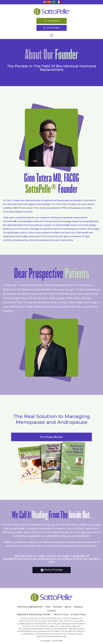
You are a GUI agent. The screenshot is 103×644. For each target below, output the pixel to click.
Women (57, 607)
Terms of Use (61, 614)
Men (48, 607)
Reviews (79, 607)
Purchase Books (51, 437)
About (68, 607)
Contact (51, 611)
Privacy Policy (78, 614)
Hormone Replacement (30, 607)
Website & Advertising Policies (34, 614)
